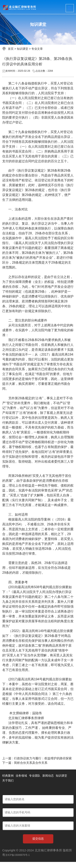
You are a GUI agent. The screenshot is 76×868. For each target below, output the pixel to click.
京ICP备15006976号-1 (17, 855)
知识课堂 (22, 49)
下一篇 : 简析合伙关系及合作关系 (25, 763)
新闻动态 (48, 776)
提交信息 (38, 839)
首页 (11, 49)
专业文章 (37, 49)
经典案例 (8, 776)
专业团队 (35, 776)
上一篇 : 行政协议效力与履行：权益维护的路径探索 (37, 758)
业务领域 (21, 776)
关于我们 (8, 780)
